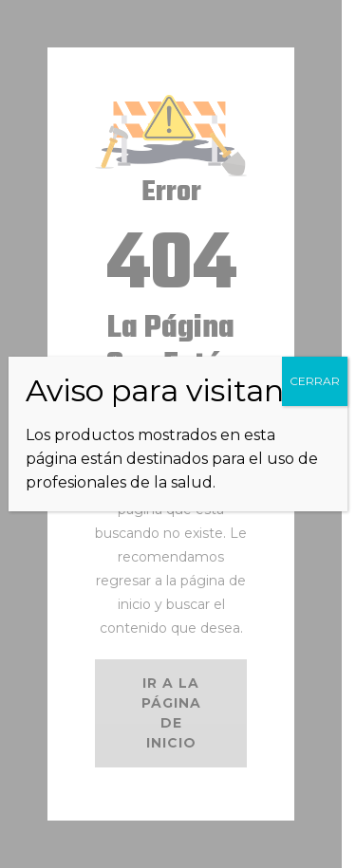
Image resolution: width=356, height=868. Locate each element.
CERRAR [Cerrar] (315, 381)
